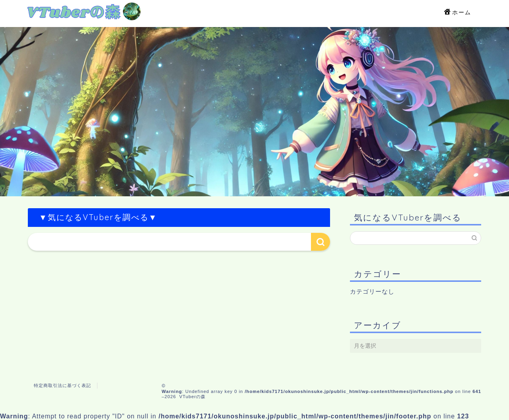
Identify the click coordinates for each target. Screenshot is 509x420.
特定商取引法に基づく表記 (62, 385)
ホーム (458, 13)
